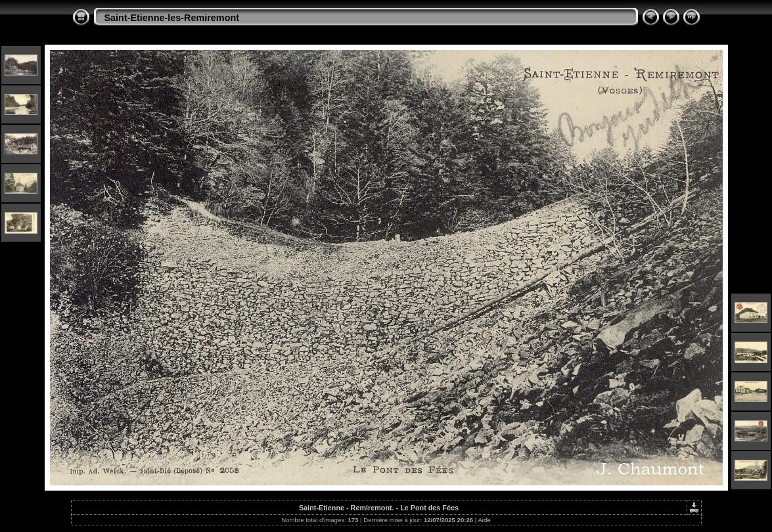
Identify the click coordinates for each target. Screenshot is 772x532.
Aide (484, 520)
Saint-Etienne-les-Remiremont (172, 18)
